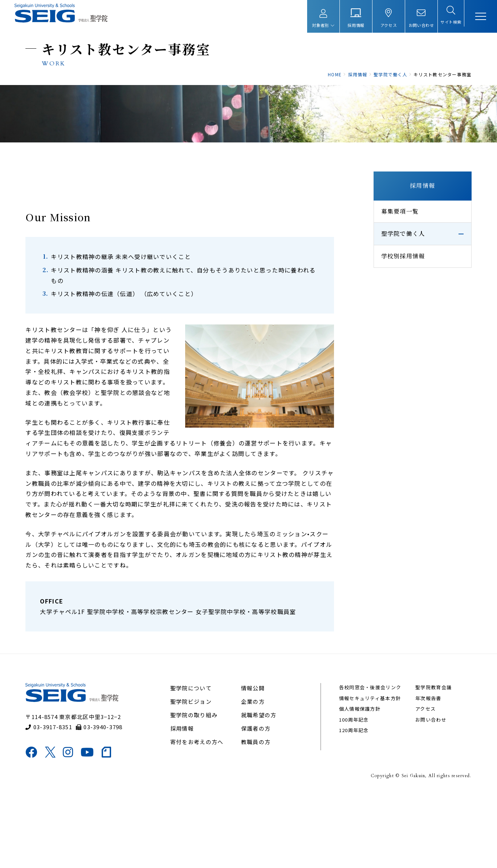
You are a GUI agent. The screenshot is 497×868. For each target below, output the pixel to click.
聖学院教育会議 (425, 762)
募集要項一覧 (388, 261)
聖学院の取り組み (199, 789)
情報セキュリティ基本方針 (366, 772)
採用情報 (410, 235)
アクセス (417, 783)
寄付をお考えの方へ (202, 816)
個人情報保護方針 (356, 783)
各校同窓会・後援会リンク (366, 762)
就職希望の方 (260, 789)
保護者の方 (256, 803)
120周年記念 (350, 804)
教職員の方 (256, 816)
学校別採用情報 (391, 306)
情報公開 (254, 762)
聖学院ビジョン (196, 776)
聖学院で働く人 (391, 283)
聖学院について (196, 762)
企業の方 (254, 776)
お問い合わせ (423, 794)
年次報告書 (420, 772)
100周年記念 (350, 794)
